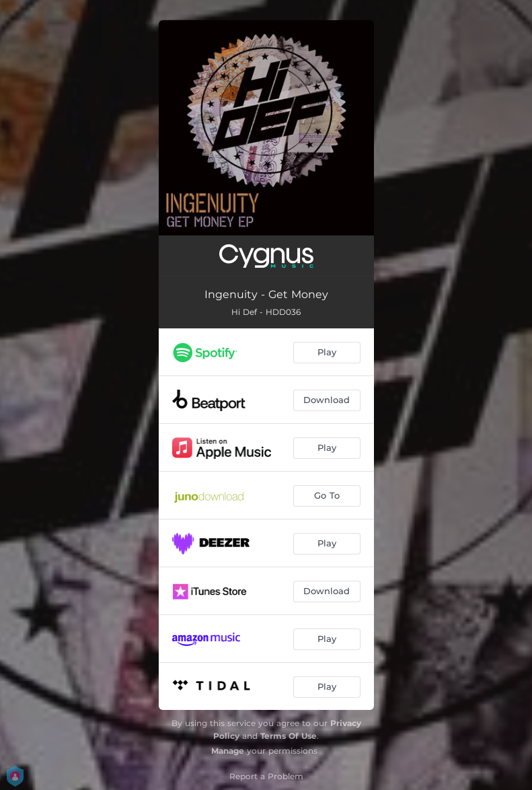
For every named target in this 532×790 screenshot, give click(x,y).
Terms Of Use (289, 736)
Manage (228, 751)
